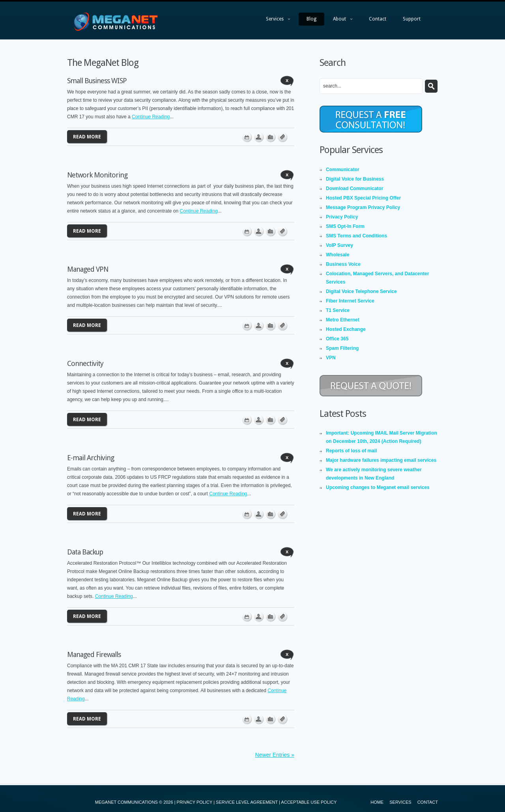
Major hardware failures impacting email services (381, 460)
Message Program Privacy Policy (363, 207)
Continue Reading (151, 117)
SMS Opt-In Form (345, 226)
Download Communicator (354, 189)
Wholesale (338, 255)
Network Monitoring (97, 175)
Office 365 (337, 339)
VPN (331, 358)
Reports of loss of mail (351, 451)
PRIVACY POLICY (195, 802)
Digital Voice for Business (355, 179)
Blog (311, 19)
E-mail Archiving (91, 458)
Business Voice (343, 264)
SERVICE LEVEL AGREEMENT (247, 802)
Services (274, 21)
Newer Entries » (275, 755)
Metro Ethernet (343, 320)
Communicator (343, 170)
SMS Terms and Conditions (356, 236)
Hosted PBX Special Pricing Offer (363, 198)
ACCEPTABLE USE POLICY (309, 802)
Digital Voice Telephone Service (361, 291)
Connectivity (85, 363)
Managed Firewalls (94, 654)
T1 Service (338, 310)
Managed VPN (88, 269)
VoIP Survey (339, 245)
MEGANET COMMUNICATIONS (126, 802)
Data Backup (85, 552)
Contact (378, 19)
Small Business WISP (97, 81)
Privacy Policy (342, 217)
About (339, 21)
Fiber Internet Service (350, 301)
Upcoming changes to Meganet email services (378, 487)
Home (377, 802)
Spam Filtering (342, 348)
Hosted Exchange (346, 329)
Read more (87, 137)
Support (412, 19)
